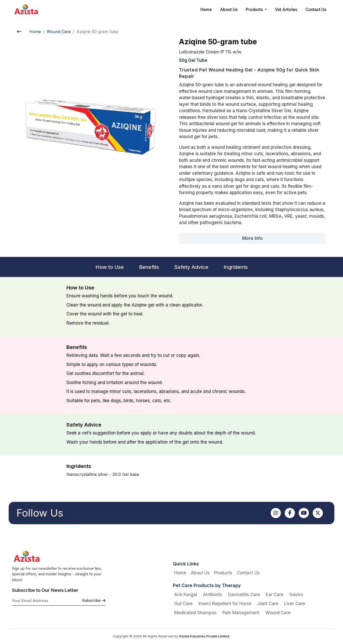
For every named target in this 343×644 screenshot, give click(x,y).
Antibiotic (213, 595)
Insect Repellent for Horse (225, 604)
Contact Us (316, 9)
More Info (252, 238)
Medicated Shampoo (195, 613)
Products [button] (255, 9)
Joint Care (268, 604)
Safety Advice (191, 267)
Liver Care (295, 604)
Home (206, 9)
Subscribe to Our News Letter (45, 590)
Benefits (149, 267)
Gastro (296, 595)
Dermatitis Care (244, 595)
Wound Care (59, 32)
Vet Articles (286, 9)
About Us (229, 9)
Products (223, 573)
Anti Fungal (186, 595)
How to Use (110, 267)
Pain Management (241, 613)
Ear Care (275, 595)
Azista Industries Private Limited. (205, 636)
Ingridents (236, 267)
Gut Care (183, 604)
